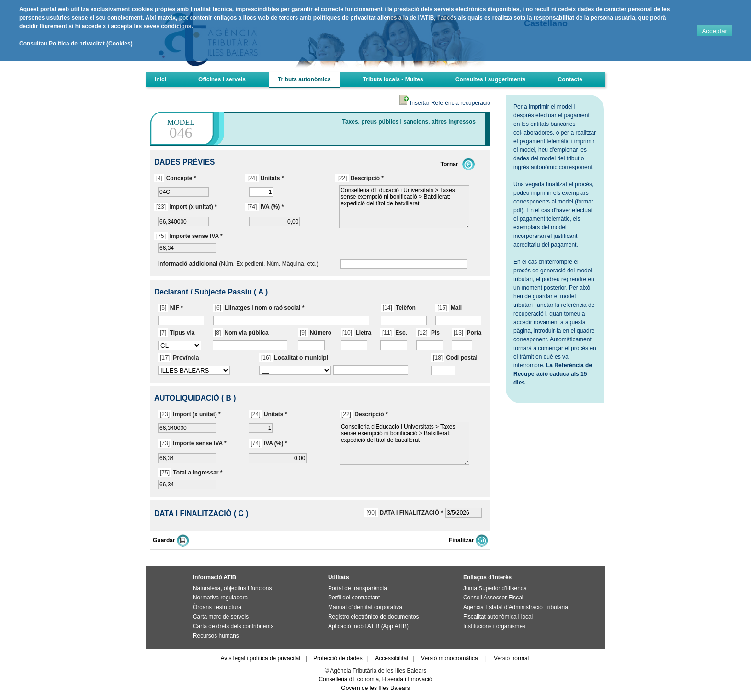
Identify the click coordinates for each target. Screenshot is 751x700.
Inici (160, 79)
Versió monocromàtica (449, 658)
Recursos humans (216, 636)
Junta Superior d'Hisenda (495, 588)
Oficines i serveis (222, 79)
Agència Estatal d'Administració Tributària (516, 607)
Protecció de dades (338, 658)
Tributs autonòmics (304, 79)
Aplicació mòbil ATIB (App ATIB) (368, 626)
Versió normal (511, 658)
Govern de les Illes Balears (375, 688)
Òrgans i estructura (217, 607)
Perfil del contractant (354, 598)
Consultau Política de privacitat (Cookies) (76, 44)
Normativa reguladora (220, 598)
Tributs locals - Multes (393, 79)
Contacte (570, 79)
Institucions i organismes (494, 626)
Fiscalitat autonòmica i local (498, 617)
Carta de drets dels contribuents (233, 626)
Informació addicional (188, 264)
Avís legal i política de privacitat (260, 658)
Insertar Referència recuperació (445, 103)
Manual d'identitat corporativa (365, 607)
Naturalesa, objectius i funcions (232, 588)
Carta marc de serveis (221, 617)
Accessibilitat (392, 658)
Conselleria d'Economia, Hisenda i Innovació (375, 679)
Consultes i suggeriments (491, 79)
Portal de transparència (358, 588)
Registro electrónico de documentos (373, 617)
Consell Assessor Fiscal (493, 598)
